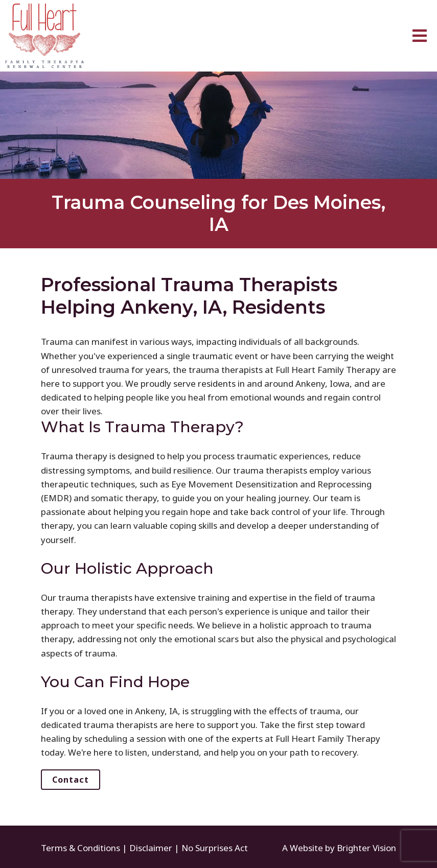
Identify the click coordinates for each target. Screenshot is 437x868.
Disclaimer (151, 848)
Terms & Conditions (80, 848)
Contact (71, 780)
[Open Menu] (420, 36)
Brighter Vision (366, 848)
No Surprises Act (215, 848)
